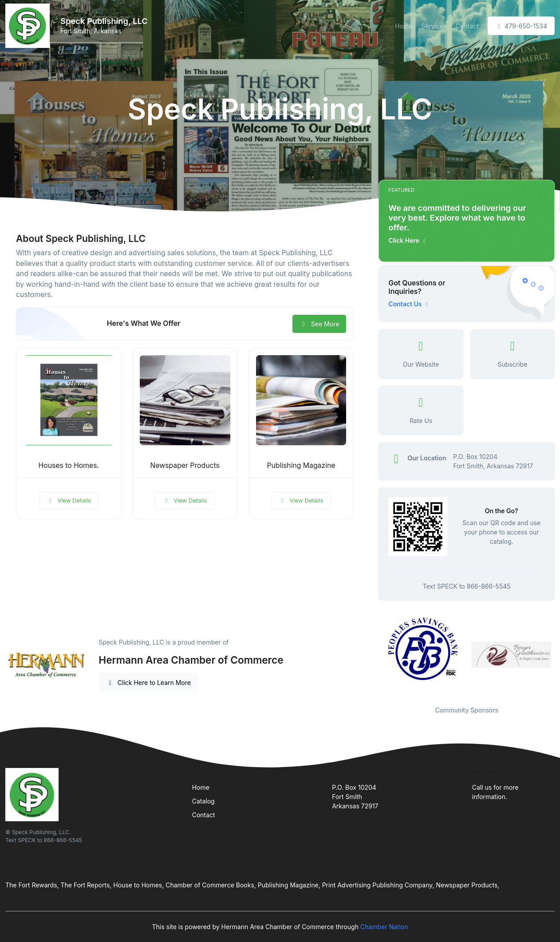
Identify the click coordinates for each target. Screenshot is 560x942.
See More (319, 324)
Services (434, 26)
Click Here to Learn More (148, 683)
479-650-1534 (521, 26)
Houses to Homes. (69, 465)
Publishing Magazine (301, 465)
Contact (467, 26)
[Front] (29, 26)
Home (404, 26)
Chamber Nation (384, 927)
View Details (69, 500)
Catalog (203, 801)
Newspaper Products (185, 465)
